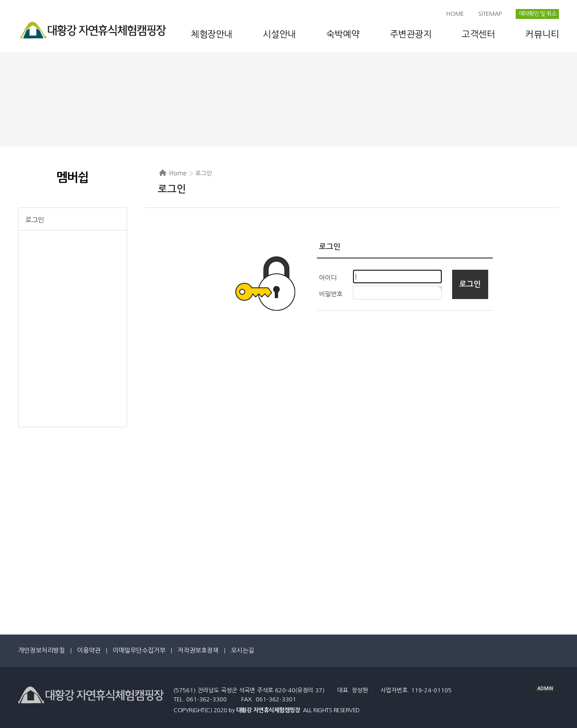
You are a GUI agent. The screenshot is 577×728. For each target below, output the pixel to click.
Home (178, 173)
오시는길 (243, 650)
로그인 (35, 220)
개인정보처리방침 (41, 650)
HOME (455, 14)
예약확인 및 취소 (538, 14)
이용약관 (89, 650)
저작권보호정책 (198, 650)
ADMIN (545, 689)
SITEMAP (490, 14)
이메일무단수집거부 (139, 650)
